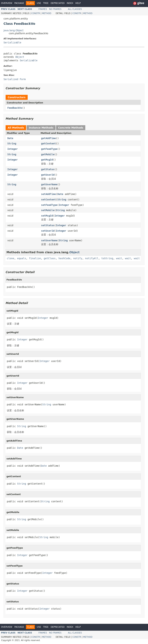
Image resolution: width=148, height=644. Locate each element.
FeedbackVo (15, 108)
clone (11, 258)
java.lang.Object (13, 30)
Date (10, 138)
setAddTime (49, 194)
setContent (49, 200)
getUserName (49, 184)
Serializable (12, 43)
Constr (36, 13)
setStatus (48, 225)
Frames (43, 9)
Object (20, 57)
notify (78, 258)
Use (39, 3)
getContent (49, 143)
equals (22, 258)
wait (119, 258)
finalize (35, 258)
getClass (50, 258)
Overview (7, 3)
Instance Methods (41, 128)
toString (107, 258)
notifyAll (92, 258)
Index (70, 3)
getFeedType (49, 149)
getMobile (48, 154)
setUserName (49, 240)
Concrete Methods (71, 128)
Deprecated (58, 3)
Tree (46, 3)
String (12, 143)
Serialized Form (15, 79)
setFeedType (49, 205)
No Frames (55, 9)
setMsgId (47, 216)
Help (78, 3)
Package (19, 3)
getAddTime (49, 138)
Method (47, 13)
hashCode (64, 258)
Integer (13, 149)
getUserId (48, 175)
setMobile (48, 210)
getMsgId (47, 160)
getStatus (48, 169)
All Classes (75, 9)
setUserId (48, 231)
